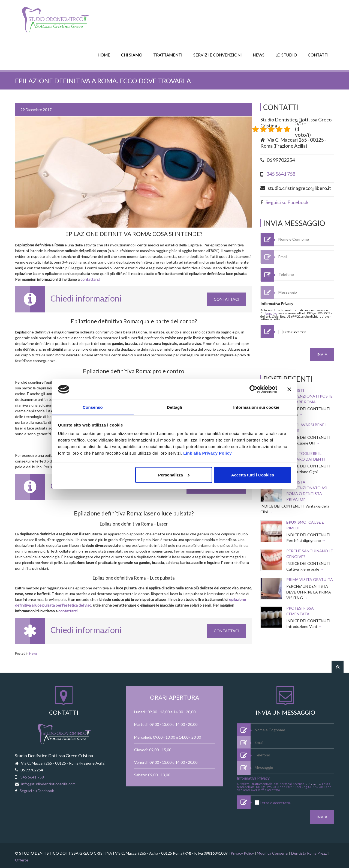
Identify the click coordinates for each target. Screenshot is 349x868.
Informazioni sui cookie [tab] (256, 407)
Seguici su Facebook (287, 201)
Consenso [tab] (93, 407)
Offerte (22, 857)
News (33, 652)
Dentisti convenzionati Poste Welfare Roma (309, 394)
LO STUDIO (286, 54)
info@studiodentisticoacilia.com (48, 782)
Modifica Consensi (273, 851)
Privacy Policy (242, 851)
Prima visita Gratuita (310, 577)
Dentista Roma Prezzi (309, 851)
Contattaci (227, 298)
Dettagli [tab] (174, 407)
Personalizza (174, 475)
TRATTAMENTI (168, 54)
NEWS (259, 54)
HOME (104, 54)
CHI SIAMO (132, 54)
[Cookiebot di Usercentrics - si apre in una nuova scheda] (253, 389)
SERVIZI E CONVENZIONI (218, 54)
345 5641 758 (281, 173)
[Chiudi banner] (289, 389)
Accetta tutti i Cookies (253, 475)
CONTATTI (318, 54)
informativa (270, 312)
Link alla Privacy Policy (207, 453)
